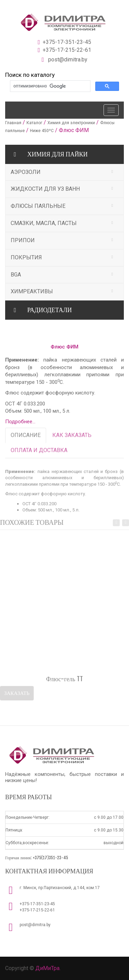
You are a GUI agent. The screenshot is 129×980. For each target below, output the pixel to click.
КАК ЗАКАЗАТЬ (72, 436)
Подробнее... (20, 422)
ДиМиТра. (48, 968)
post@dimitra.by (35, 925)
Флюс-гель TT (65, 680)
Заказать (17, 694)
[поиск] (50, 86)
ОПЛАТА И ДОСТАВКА (39, 451)
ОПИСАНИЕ (26, 436)
